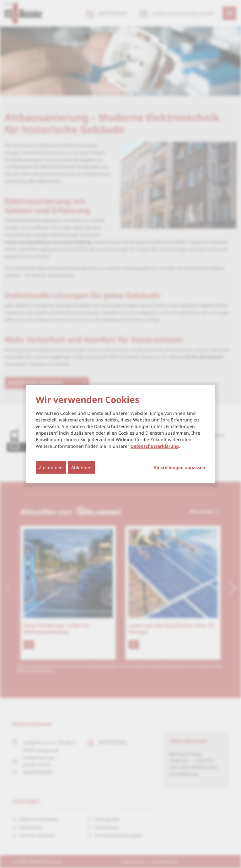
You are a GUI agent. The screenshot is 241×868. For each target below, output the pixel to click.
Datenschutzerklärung (155, 446)
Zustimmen (51, 467)
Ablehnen (81, 467)
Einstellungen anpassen (180, 467)
